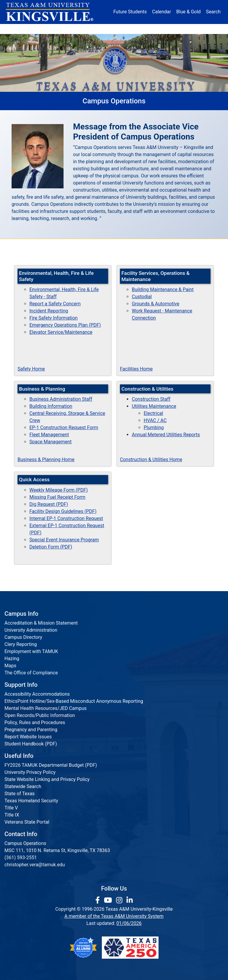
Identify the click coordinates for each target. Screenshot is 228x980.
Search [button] (213, 12)
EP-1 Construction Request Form (64, 428)
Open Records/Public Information (40, 715)
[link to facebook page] (98, 900)
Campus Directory (23, 637)
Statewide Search (23, 786)
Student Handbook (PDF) (31, 744)
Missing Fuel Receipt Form (57, 497)
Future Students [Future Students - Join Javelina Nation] (130, 12)
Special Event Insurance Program (64, 540)
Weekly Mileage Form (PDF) (59, 490)
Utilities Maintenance (154, 406)
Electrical (153, 413)
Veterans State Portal (27, 822)
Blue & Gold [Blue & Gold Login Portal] (189, 12)
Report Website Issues (28, 737)
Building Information (51, 406)
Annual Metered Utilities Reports (166, 435)
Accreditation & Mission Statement (41, 623)
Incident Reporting (49, 311)
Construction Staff (151, 399)
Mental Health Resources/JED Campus (46, 708)
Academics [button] (78, 29)
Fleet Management (49, 435)
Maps (10, 666)
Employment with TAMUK (31, 651)
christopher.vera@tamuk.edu (35, 865)
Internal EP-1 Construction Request (66, 518)
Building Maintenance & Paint (163, 289)
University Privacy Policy (30, 772)
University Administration (31, 630)
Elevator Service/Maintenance (61, 332)
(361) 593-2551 (21, 858)
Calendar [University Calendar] (161, 12)
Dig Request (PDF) (49, 504)
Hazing (12, 659)
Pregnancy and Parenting (31, 730)
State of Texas (20, 794)
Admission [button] (47, 29)
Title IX (12, 815)
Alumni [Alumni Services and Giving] (160, 29)
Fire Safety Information (53, 318)
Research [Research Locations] (107, 29)
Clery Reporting (21, 644)
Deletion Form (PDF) (51, 547)
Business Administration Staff (61, 399)
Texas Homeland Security (31, 801)
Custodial (142, 297)
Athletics (183, 29)
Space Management (50, 442)
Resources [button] (133, 29)
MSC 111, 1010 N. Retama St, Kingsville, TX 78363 (57, 850)
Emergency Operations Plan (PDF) (65, 325)
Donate (206, 29)
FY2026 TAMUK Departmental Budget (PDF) (51, 765)
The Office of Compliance (31, 673)
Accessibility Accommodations (37, 694)
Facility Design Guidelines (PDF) (63, 511)
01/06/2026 (129, 923)
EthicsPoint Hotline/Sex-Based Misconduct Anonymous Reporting (74, 701)
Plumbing (154, 428)
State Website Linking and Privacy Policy (47, 779)
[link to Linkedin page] (130, 900)
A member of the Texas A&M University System (114, 916)
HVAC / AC (155, 420)
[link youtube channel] (109, 900)
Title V (11, 808)
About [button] (21, 29)
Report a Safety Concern (55, 304)
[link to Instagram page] (120, 900)
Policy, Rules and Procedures (35, 722)
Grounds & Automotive (156, 304)
